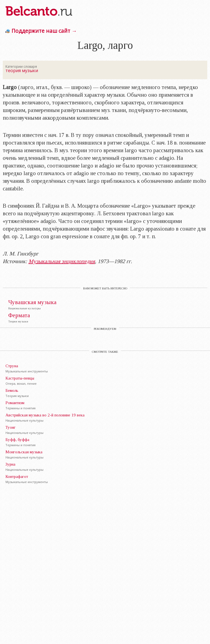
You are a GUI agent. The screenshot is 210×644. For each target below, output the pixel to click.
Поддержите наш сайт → (44, 31)
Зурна (10, 464)
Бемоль (12, 390)
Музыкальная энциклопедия (62, 261)
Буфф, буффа (17, 440)
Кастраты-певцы (20, 378)
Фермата (19, 315)
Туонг (11, 427)
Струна (12, 366)
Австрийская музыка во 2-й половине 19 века (45, 415)
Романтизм (15, 403)
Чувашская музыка (32, 302)
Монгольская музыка (24, 452)
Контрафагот (17, 477)
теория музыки (22, 70)
